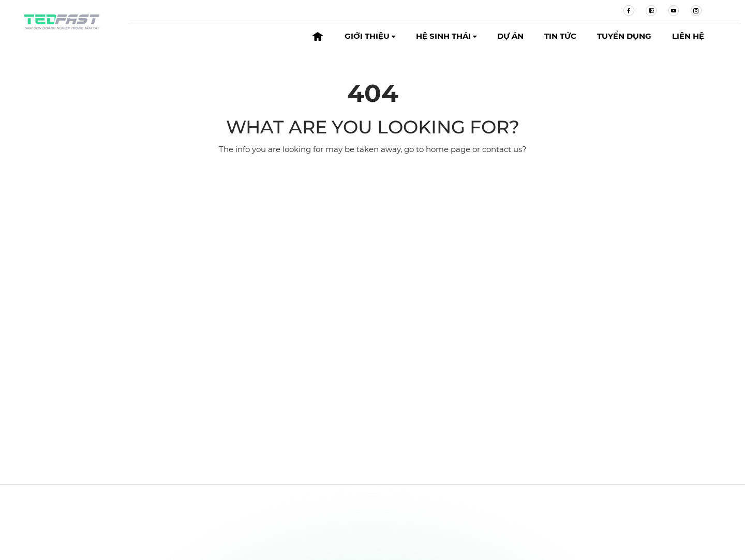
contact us (502, 149)
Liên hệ (688, 36)
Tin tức (560, 36)
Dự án (510, 36)
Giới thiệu (370, 36)
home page (448, 149)
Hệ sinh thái (446, 36)
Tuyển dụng (624, 36)
